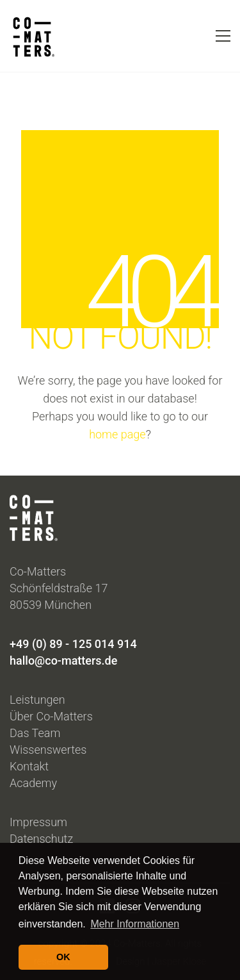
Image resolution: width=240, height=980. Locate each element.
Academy (33, 783)
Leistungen (37, 700)
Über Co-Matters (51, 716)
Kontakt (29, 766)
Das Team (35, 733)
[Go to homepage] (32, 36)
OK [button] (63, 957)
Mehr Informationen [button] (135, 924)
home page (117, 434)
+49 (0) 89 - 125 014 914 (73, 644)
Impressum (38, 822)
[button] (223, 36)
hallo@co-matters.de (63, 660)
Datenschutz (41, 839)
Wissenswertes (48, 750)
